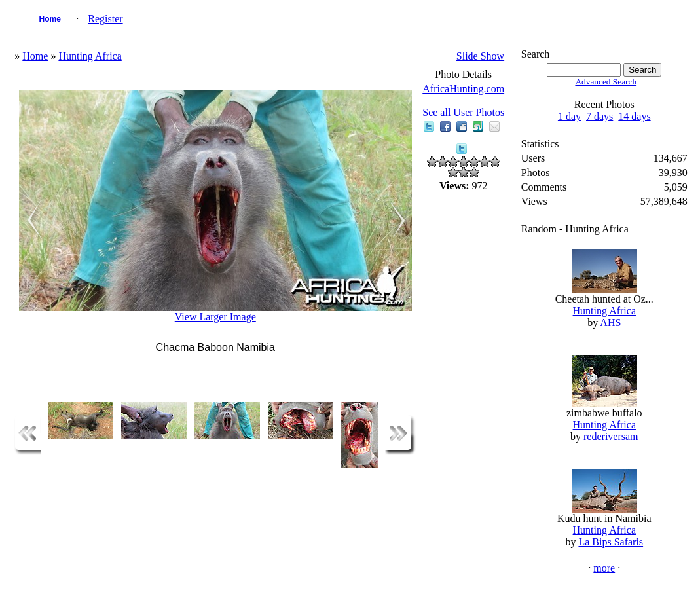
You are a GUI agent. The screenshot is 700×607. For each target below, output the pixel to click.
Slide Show (480, 56)
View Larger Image (215, 317)
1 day (569, 116)
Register (105, 19)
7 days (599, 116)
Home (50, 19)
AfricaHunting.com (463, 89)
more (604, 568)
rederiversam (611, 436)
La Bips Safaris (611, 542)
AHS (610, 322)
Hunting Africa (90, 56)
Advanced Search (606, 82)
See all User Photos (463, 112)
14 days (634, 116)
